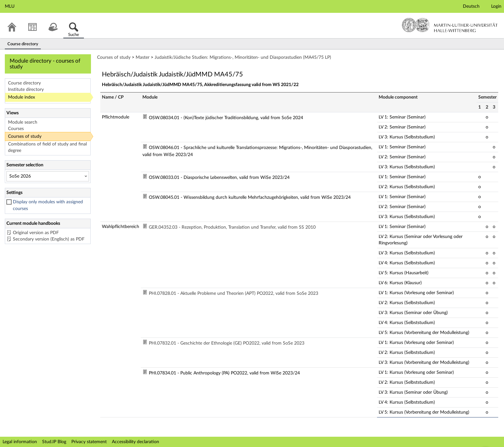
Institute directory (26, 90)
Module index (22, 97)
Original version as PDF (36, 233)
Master (143, 57)
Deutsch (471, 6)
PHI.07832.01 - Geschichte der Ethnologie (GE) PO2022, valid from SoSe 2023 (227, 343)
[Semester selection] (48, 176)
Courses (16, 129)
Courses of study (25, 136)
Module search (23, 122)
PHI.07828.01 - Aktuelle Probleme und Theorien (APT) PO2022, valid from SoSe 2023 (234, 294)
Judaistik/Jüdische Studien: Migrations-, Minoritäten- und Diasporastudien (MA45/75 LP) (243, 57)
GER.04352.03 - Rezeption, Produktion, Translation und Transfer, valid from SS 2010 (232, 227)
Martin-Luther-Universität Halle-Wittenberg (450, 25)
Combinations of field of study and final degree (47, 147)
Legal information (20, 442)
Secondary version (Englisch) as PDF (49, 239)
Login (496, 6)
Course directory (24, 83)
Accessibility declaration (135, 442)
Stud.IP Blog (54, 442)
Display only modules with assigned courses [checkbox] (48, 205)
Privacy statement (89, 442)
